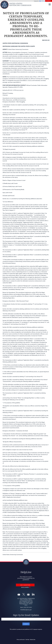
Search (49, 1)
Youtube (40, 1)
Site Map (27, 640)
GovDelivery (42, 1)
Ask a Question (25, 585)
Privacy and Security (21, 640)
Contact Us (36, 1)
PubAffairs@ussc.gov (26, 610)
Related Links (33, 640)
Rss (44, 1)
